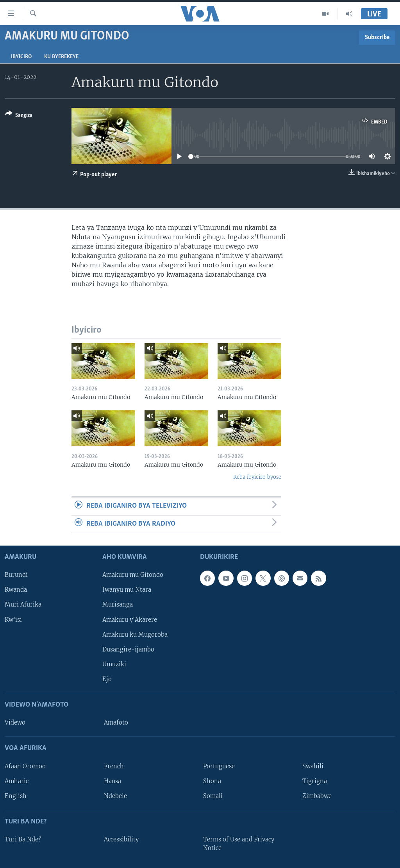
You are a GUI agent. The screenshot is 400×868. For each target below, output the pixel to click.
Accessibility (121, 839)
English (16, 796)
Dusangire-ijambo (128, 650)
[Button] (19, 116)
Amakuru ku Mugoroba (135, 635)
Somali (213, 796)
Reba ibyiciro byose (257, 477)
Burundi (16, 575)
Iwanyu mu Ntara (127, 590)
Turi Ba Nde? (23, 839)
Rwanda (16, 590)
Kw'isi (13, 620)
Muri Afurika (23, 605)
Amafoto (116, 723)
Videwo (15, 723)
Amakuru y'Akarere (130, 620)
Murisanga (118, 605)
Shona (212, 781)
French (114, 766)
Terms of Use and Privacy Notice (239, 844)
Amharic (17, 781)
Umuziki (114, 664)
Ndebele (115, 796)
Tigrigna (315, 781)
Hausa (112, 781)
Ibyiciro (21, 57)
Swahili (313, 766)
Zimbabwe (317, 796)
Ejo (107, 679)
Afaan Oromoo (25, 766)
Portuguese (219, 766)
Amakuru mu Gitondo (133, 575)
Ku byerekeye (61, 57)
